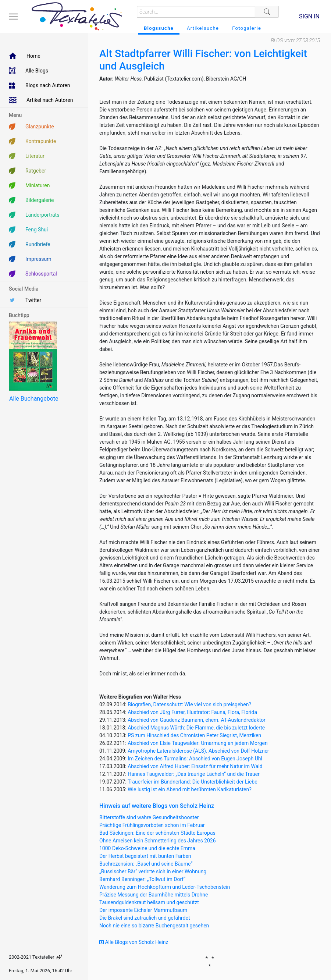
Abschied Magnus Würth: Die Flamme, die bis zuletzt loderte (196, 728)
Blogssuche (159, 28)
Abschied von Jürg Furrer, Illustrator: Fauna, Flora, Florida (192, 712)
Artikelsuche (203, 28)
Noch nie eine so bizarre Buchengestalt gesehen (154, 926)
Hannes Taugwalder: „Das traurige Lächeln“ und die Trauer (194, 774)
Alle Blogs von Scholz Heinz (134, 942)
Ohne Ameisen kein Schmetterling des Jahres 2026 (158, 841)
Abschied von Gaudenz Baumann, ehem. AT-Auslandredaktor (197, 720)
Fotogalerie (247, 28)
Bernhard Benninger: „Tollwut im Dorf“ (142, 879)
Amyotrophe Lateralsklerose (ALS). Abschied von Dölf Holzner (198, 751)
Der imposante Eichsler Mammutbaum (143, 910)
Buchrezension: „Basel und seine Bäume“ (146, 864)
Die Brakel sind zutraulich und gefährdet (145, 918)
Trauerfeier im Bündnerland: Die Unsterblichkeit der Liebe (193, 782)
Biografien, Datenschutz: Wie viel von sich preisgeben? (189, 704)
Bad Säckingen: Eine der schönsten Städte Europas (157, 833)
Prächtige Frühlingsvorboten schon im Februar (152, 825)
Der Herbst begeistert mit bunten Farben (145, 856)
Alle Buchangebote (34, 399)
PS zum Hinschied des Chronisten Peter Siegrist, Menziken (194, 735)
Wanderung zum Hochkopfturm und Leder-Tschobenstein (165, 887)
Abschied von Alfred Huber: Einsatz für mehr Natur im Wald (195, 766)
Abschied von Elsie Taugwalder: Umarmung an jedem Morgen (197, 743)
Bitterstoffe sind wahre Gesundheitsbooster (149, 817)
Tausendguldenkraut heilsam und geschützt (149, 902)
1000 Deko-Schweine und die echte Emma (147, 848)
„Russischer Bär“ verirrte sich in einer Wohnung (153, 871)
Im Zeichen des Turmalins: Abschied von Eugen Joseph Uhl (195, 759)
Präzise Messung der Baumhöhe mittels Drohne (154, 895)
